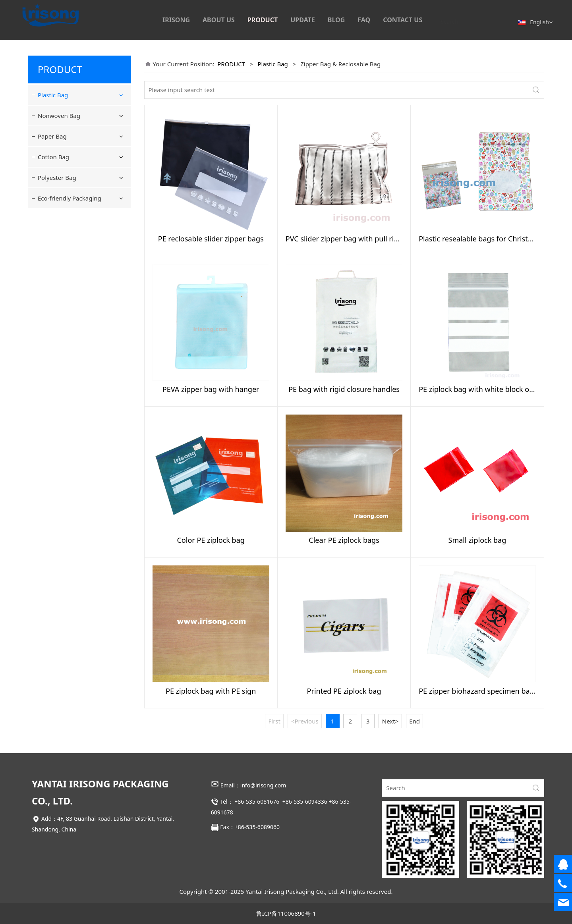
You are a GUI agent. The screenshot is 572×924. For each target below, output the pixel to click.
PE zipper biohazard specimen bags (478, 691)
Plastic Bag (53, 95)
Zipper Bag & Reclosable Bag (79, 134)
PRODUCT (263, 20)
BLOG (336, 20)
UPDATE (303, 20)
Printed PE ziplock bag (344, 691)
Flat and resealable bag (78, 114)
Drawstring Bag (67, 169)
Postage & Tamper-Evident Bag (82, 204)
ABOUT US (219, 20)
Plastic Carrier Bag (71, 184)
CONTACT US (403, 20)
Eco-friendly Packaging (70, 312)
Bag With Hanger (69, 154)
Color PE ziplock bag (211, 540)
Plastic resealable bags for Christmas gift (487, 239)
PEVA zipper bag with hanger (211, 389)
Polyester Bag (57, 291)
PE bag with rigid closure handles (344, 389)
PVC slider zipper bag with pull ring (344, 239)
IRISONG (176, 20)
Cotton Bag (53, 271)
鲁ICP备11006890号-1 (286, 913)
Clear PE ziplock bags (344, 540)
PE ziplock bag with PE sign (211, 691)
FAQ (364, 20)
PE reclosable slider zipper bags (211, 239)
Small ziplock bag (477, 540)
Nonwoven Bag (59, 230)
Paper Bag (52, 250)
